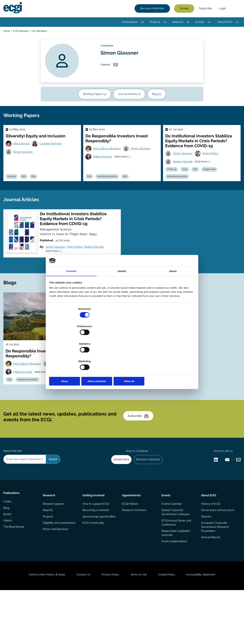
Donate (183, 9)
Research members (134, 554)
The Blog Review (15, 574)
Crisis (187, 182)
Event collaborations (174, 586)
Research (50, 537)
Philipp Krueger (104, 169)
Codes (8, 547)
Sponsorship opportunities (99, 560)
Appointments (131, 537)
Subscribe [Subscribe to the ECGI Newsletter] (140, 453)
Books (8, 560)
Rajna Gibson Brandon (108, 161)
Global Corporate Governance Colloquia (175, 556)
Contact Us (80, 626)
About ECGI (224, 22)
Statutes (206, 560)
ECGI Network (22, 32)
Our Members (40, 32)
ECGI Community (93, 567)
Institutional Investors (109, 190)
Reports (48, 554)
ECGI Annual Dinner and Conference (176, 567)
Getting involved (94, 537)
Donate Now (118, 501)
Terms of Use (140, 626)
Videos (8, 567)
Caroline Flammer (53, 156)
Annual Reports (210, 582)
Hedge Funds (214, 182)
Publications (129, 22)
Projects (154, 22)
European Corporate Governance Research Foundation (214, 571)
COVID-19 (173, 182)
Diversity (13, 190)
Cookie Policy (170, 626)
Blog (7, 554)
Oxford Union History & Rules (41, 626)
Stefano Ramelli (184, 174)
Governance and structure (217, 554)
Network (177, 22)
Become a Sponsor (147, 501)
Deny (73, 355)
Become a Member (152, 9)
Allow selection (122, 355)
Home (7, 32)
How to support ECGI (96, 547)
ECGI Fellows (130, 547)
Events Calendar (172, 547)
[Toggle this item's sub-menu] (142, 23)
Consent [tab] (71, 298)
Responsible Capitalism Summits (176, 577)
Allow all (171, 355)
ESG (26, 190)
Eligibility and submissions (60, 567)
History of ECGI (210, 547)
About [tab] (173, 298)
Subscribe (205, 9)
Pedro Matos (212, 165)
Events (199, 22)
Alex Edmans (23, 156)
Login (222, 9)
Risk (129, 190)
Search (234, 9)
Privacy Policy (109, 626)
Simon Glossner (25, 164)
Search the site (13, 491)
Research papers (54, 547)
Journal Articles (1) (129, 100)
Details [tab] (122, 298)
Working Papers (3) (92, 100)
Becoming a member (96, 554)
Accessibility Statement (207, 626)
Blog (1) (159, 100)
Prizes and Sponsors (56, 574)
